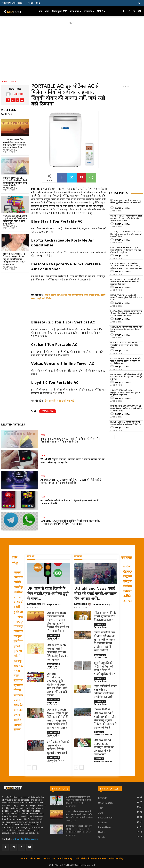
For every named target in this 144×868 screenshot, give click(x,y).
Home (5, 81)
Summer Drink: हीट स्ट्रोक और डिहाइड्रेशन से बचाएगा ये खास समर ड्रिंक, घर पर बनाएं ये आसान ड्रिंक (125, 393)
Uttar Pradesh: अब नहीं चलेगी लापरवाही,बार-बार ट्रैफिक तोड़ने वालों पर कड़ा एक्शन (126, 298)
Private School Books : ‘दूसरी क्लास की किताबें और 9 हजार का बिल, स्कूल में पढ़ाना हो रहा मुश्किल (15, 220)
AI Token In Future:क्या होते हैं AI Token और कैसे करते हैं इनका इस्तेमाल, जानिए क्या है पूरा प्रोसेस (71, 482)
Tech (14, 81)
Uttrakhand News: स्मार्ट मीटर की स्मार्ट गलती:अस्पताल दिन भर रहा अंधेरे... (96, 594)
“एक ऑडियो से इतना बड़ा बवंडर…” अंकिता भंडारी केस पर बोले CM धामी (105, 692)
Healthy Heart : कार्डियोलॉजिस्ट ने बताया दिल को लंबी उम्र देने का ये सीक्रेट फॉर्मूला (124, 345)
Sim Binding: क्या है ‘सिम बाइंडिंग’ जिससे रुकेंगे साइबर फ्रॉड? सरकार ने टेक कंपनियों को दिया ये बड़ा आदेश (70, 523)
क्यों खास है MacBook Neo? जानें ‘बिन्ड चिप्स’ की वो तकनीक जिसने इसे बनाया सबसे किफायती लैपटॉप (15, 182)
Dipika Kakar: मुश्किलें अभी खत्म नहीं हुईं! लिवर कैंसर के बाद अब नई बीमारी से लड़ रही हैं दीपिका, (126, 377)
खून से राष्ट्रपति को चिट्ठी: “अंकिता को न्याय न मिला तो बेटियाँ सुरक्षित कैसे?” (105, 668)
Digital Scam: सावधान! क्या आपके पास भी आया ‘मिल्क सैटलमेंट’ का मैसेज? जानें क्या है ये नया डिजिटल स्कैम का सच (126, 314)
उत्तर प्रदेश (32, 556)
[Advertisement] (78, 48)
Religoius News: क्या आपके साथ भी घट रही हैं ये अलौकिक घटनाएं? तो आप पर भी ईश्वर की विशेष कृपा (126, 361)
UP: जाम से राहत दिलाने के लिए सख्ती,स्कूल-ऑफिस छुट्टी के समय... (48, 594)
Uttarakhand (80, 604)
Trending (99, 732)
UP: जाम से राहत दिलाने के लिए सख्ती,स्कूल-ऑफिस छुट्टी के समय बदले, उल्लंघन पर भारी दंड (126, 203)
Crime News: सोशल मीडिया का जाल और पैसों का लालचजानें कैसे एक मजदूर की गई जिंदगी (126, 329)
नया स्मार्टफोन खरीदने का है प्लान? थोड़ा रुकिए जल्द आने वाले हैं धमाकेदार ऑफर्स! (69, 502)
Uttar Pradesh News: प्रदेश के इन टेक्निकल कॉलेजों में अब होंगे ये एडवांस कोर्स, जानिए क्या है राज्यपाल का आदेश (57, 719)
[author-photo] (112, 208)
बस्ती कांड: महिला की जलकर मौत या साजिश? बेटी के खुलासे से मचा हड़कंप (58, 747)
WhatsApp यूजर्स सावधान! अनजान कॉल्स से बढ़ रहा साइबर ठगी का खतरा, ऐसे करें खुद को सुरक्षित (72, 461)
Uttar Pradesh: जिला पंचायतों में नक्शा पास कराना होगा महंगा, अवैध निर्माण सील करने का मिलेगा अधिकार (14, 144)
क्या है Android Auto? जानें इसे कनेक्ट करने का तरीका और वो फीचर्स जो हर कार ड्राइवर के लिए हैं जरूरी (126, 282)
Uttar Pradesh (34, 604)
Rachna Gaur (100, 627)
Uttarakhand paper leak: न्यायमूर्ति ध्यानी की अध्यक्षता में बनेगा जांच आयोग (104, 747)
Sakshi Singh (18, 94)
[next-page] (116, 437)
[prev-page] (111, 437)
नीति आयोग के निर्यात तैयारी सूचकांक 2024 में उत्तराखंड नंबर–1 (105, 616)
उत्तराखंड (78, 556)
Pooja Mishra (10, 150)
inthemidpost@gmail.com (26, 839)
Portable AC (48, 411)
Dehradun (99, 759)
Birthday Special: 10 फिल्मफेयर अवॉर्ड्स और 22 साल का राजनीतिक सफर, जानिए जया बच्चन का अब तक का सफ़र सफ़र (14, 259)
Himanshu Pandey (56, 760)
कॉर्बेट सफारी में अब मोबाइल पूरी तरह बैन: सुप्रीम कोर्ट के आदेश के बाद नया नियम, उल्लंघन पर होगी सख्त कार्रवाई (105, 642)
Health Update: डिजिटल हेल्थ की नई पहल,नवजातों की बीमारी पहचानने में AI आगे (126, 423)
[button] (139, 3)
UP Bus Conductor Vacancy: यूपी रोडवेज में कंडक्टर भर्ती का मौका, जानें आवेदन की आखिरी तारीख (126, 409)
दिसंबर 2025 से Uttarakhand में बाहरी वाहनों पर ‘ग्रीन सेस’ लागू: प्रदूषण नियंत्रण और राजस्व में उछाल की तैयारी (105, 719)
